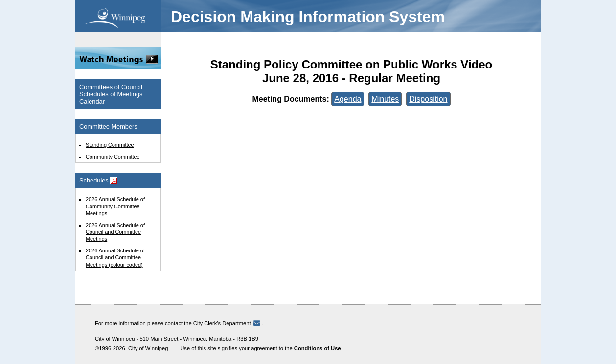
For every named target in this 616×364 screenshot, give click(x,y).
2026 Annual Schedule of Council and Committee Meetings (115, 232)
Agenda (348, 99)
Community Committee (113, 157)
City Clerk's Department (222, 323)
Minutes (385, 99)
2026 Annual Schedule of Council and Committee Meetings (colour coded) (115, 257)
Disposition (428, 99)
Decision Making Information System (308, 17)
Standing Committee (110, 145)
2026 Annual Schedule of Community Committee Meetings (115, 206)
